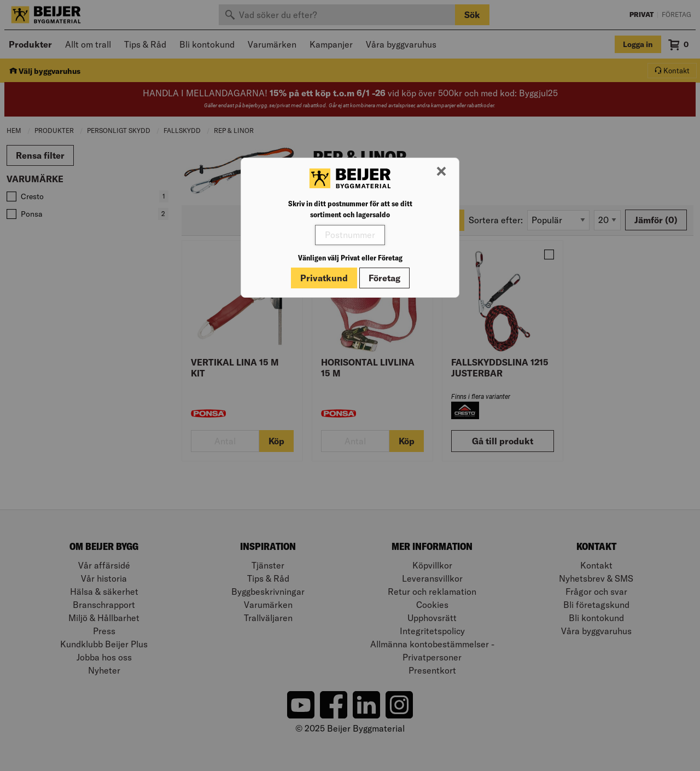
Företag (384, 278)
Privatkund (324, 278)
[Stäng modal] (441, 172)
